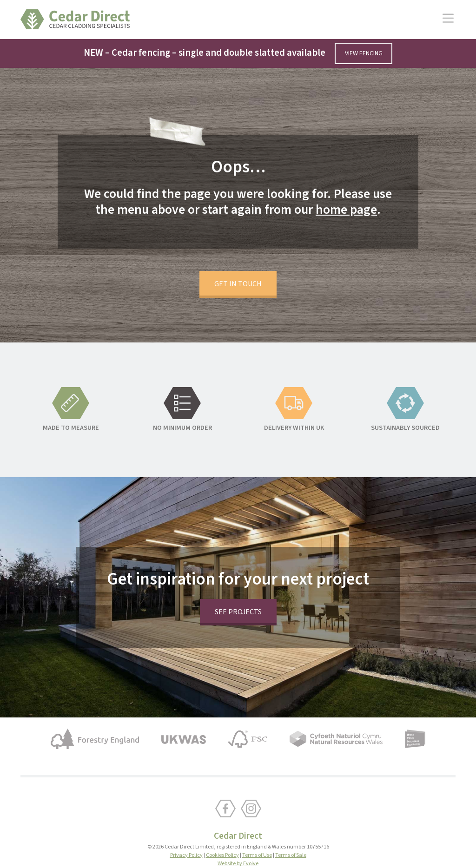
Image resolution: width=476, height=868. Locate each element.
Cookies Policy (222, 833)
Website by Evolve (238, 841)
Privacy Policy (186, 833)
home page (346, 191)
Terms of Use (257, 833)
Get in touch (238, 262)
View (364, 54)
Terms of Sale (291, 833)
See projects (238, 590)
